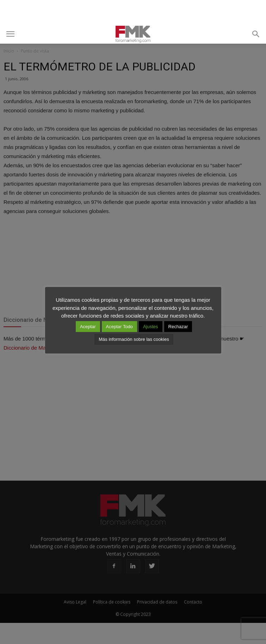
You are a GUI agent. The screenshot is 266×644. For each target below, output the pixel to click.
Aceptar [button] (88, 327)
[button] (256, 34)
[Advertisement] (133, 12)
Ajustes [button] (151, 327)
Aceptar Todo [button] (119, 327)
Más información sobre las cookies (134, 339)
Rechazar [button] (178, 327)
